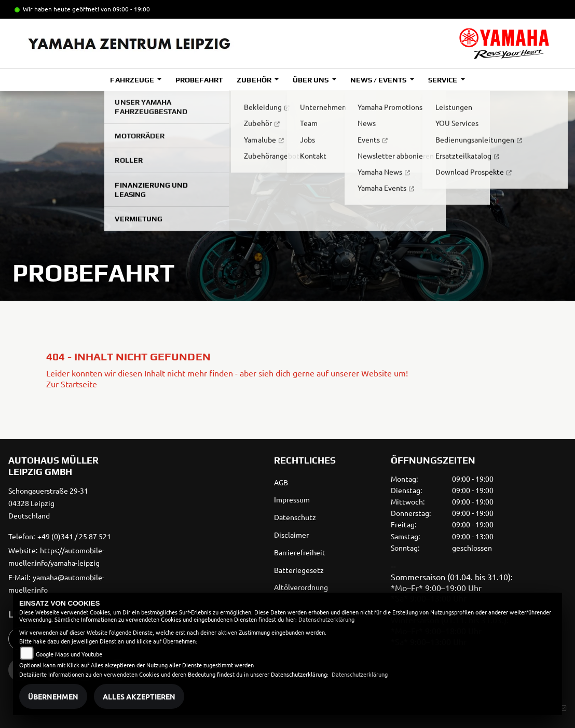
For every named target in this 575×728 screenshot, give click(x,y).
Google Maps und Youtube (69, 654)
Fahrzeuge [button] (133, 80)
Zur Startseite (72, 384)
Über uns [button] (311, 80)
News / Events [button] (379, 80)
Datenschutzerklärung (326, 619)
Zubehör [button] (255, 80)
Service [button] (443, 80)
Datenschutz (295, 517)
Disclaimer (291, 535)
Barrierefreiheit (300, 552)
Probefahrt (199, 80)
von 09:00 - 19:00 (125, 9)
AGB (281, 482)
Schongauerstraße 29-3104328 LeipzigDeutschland (48, 503)
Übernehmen (53, 696)
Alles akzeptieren (139, 696)
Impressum (292, 499)
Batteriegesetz (299, 570)
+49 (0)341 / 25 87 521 (74, 536)
